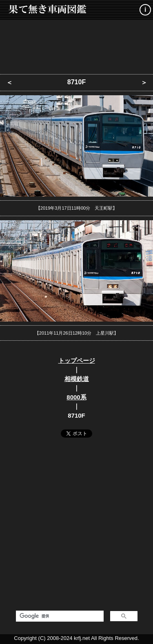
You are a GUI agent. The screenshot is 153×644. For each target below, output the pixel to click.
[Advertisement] (77, 45)
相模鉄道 (77, 379)
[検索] (59, 616)
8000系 (76, 397)
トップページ (77, 360)
